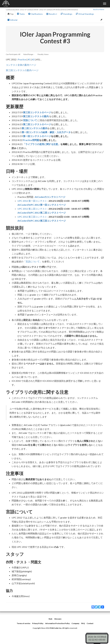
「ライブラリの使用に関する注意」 (42, 144)
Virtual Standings (85, 14)
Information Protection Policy (57, 623)
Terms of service (24, 623)
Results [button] (52, 14)
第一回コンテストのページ (37, 136)
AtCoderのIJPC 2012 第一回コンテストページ (42, 205)
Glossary (58, 619)
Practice (22, 59)
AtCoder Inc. (57, 628)
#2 (33, 59)
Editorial (12, 20)
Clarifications (35, 14)
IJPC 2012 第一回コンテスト (32, 201)
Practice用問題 (31, 140)
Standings (66, 14)
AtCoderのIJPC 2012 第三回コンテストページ (42, 221)
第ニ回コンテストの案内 (35, 128)
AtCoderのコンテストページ (50, 197)
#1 (29, 59)
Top (10, 14)
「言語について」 (33, 261)
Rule (50, 619)
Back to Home (99, 9)
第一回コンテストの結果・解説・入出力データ (46, 132)
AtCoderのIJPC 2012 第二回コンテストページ (42, 213)
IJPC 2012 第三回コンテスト (32, 217)
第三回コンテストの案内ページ (22, 70)
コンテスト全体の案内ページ (21, 65)
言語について (30, 120)
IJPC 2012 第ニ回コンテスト (32, 209)
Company (75, 623)
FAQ (83, 623)
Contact (90, 623)
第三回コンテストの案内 (36, 116)
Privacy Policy (38, 623)
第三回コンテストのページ (37, 112)
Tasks (21, 14)
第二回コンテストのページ (37, 124)
